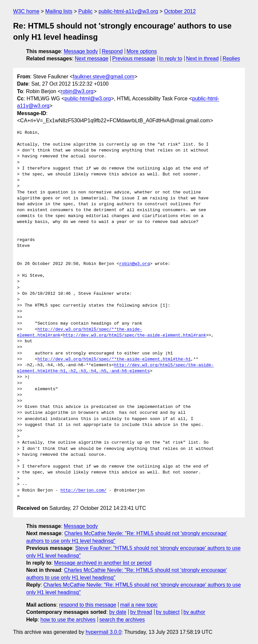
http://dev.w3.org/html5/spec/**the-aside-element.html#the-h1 (114, 359)
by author (194, 612)
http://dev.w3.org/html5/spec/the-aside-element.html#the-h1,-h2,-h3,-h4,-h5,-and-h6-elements (115, 368)
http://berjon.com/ (83, 491)
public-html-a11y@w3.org (128, 11)
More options (142, 51)
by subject (168, 612)
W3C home (26, 11)
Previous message (134, 59)
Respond (112, 51)
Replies (231, 59)
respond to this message (87, 605)
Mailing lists (59, 11)
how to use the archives (68, 620)
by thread (141, 612)
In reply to (171, 59)
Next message (92, 59)
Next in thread (202, 59)
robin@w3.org (77, 91)
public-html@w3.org (88, 99)
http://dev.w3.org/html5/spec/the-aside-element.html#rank (134, 335)
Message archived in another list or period (103, 563)
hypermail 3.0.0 (103, 632)
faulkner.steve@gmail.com (103, 77)
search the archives (122, 620)
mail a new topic (139, 605)
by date (118, 612)
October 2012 (180, 11)
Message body (81, 51)
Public (85, 11)
